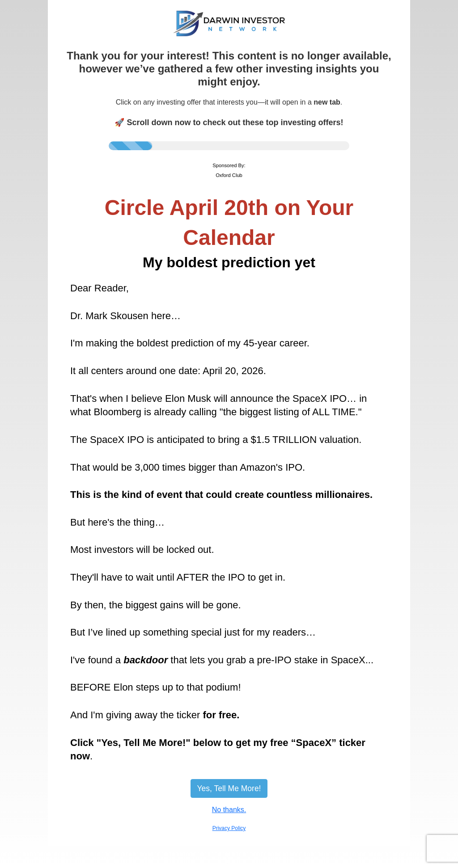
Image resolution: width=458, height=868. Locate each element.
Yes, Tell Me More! (229, 788)
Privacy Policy (229, 828)
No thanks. (229, 810)
